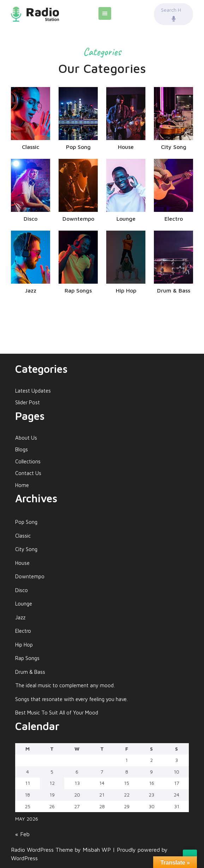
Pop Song (26, 522)
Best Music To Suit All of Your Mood (57, 713)
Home (22, 485)
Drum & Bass (30, 672)
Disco (22, 590)
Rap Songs (27, 658)
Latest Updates (33, 391)
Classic (23, 536)
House (22, 563)
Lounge (24, 604)
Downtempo (30, 576)
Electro (23, 631)
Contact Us (28, 473)
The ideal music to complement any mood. (65, 685)
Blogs (22, 449)
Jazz (20, 617)
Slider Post (28, 402)
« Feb (22, 834)
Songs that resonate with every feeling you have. (71, 699)
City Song (26, 549)
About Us (26, 438)
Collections (28, 461)
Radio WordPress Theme (43, 850)
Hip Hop (24, 645)
